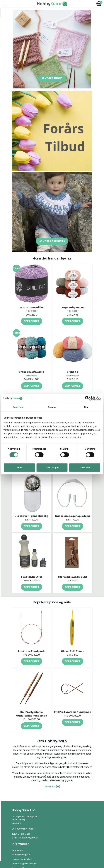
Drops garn (71, 773)
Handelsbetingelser (21, 855)
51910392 (25, 834)
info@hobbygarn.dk (29, 838)
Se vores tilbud (52, 78)
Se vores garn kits (52, 241)
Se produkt (32, 321)
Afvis (19, 467)
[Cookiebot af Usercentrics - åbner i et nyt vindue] (87, 398)
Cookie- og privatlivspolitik (25, 864)
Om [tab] (86, 407)
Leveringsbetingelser (22, 859)
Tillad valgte (52, 467)
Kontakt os (17, 850)
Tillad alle (85, 467)
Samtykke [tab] (18, 407)
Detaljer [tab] (52, 407)
